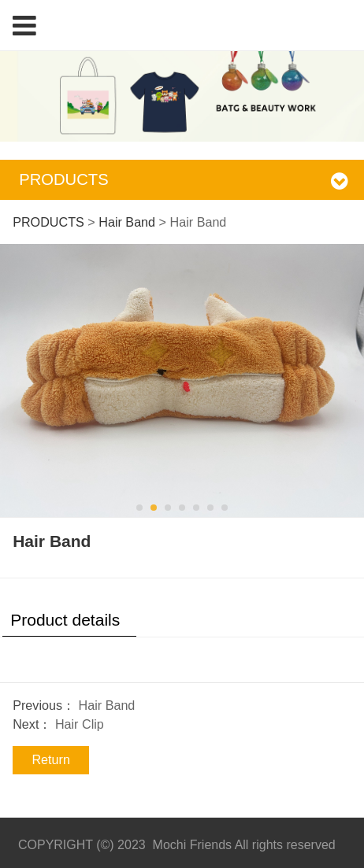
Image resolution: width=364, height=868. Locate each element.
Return (51, 759)
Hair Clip (80, 724)
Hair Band (127, 222)
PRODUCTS (48, 222)
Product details (65, 620)
